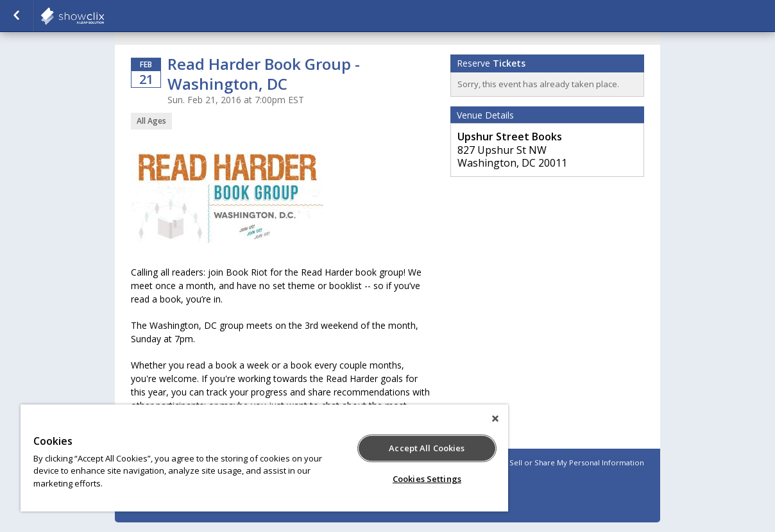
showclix (104, 16)
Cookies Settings (427, 479)
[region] (264, 458)
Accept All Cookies (427, 448)
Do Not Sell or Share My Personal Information (563, 462)
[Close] (495, 419)
